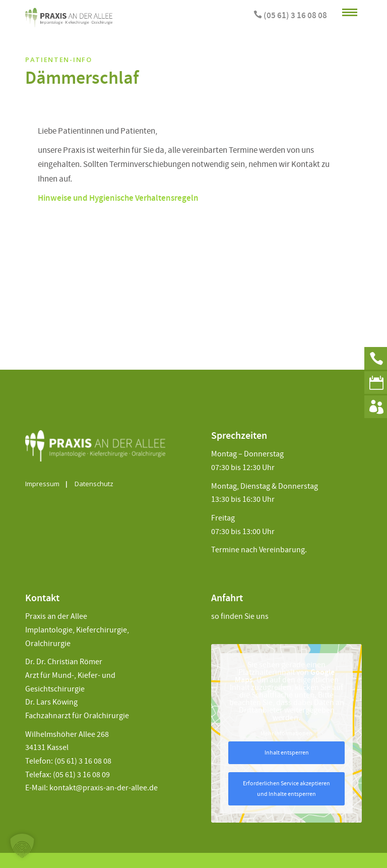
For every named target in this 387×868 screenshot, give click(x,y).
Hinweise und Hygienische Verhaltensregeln (118, 198)
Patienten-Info (59, 60)
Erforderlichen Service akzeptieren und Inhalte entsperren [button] (286, 789)
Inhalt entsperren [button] (287, 753)
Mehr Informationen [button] (286, 734)
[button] (22, 846)
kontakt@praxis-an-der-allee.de (104, 788)
